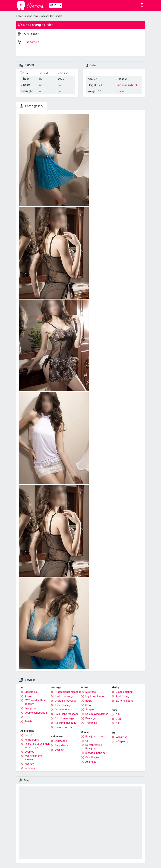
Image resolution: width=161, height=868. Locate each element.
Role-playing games (97, 714)
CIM (118, 714)
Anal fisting (122, 696)
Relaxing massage (66, 723)
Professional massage (68, 692)
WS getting (122, 741)
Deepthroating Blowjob (94, 747)
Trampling (91, 723)
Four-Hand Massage (67, 714)
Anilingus (91, 762)
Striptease (61, 741)
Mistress (91, 692)
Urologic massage (66, 701)
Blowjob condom (95, 737)
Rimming (30, 768)
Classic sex (31, 692)
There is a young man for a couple (37, 746)
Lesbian (59, 750)
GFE (88, 741)
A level (28, 696)
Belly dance (62, 745)
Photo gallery (32, 106)
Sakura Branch (63, 727)
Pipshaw (29, 764)
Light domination (95, 696)
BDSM (89, 701)
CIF (118, 723)
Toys (27, 717)
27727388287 (31, 34)
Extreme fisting (125, 701)
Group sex (30, 708)
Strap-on (90, 710)
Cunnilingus (92, 757)
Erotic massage (64, 696)
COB (118, 719)
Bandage (90, 718)
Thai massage (63, 705)
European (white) (126, 85)
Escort (28, 735)
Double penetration (36, 713)
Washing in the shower (33, 758)
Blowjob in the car (96, 753)
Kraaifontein (29, 42)
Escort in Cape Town (27, 16)
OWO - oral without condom (35, 702)
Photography (32, 740)
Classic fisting (124, 692)
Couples (29, 752)
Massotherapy (63, 710)
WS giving (121, 737)
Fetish (28, 722)
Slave (89, 705)
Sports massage (64, 718)
